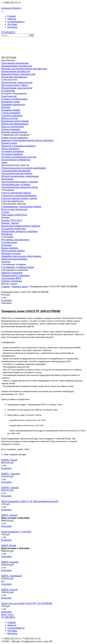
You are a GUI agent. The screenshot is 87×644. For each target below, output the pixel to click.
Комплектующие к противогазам (18, 74)
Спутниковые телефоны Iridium (18, 267)
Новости (12, 19)
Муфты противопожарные (15, 124)
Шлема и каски (9, 143)
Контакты (12, 27)
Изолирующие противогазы (16, 71)
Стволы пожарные (11, 113)
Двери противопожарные (14, 259)
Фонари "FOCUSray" (12, 220)
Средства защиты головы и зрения (19, 198)
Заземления (7, 179)
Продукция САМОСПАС (14, 215)
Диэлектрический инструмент (17, 173)
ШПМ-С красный (10, 474)
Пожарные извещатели (13, 104)
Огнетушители (9, 96)
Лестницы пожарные (12, 154)
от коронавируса (16, 22)
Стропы (5, 212)
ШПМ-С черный (10, 487)
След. (11, 614)
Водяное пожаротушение (14, 132)
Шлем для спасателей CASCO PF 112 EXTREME (27, 603)
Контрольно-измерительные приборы (21, 226)
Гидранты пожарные (12, 115)
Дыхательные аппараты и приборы (19, 231)
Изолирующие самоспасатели (17, 88)
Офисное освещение (12, 273)
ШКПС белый (9, 545)
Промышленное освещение (15, 275)
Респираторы (8, 91)
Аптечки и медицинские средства (19, 157)
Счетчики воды (9, 242)
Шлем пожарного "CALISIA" (16, 532)
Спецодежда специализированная (19, 195)
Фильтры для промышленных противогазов (24, 69)
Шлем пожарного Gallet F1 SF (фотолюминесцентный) (30, 501)
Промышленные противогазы (17, 66)
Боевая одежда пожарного (15, 138)
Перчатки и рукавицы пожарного (18, 146)
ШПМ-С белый (9, 460)
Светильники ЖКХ (11, 278)
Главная (12, 16)
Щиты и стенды (10, 118)
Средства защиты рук (12, 201)
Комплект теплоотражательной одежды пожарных (27, 140)
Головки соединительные (14, 99)
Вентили (6, 107)
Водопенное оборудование (15, 121)
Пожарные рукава (11, 102)
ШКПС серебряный (12, 576)
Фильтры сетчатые (11, 253)
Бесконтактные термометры (16, 160)
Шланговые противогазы (14, 77)
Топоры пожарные (11, 129)
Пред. (4, 614)
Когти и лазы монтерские (14, 209)
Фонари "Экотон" (10, 223)
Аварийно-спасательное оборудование (21, 256)
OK (32, 35)
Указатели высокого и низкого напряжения (23, 168)
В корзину (7, 300)
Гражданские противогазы (15, 63)
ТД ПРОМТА (8, 32)
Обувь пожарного (10, 149)
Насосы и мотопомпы (13, 126)
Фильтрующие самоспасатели (17, 82)
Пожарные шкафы (11, 110)
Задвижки (6, 245)
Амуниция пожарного (13, 151)
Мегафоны (7, 234)
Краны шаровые (10, 248)
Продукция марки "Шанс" (15, 85)
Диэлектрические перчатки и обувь (20, 187)
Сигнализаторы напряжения (16, 171)
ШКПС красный (10, 562)
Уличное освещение (12, 281)
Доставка (12, 24)
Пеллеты (6, 262)
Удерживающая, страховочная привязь (21, 206)
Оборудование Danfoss (13, 251)
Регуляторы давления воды (15, 240)
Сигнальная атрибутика (14, 229)
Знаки (4, 162)
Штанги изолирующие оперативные (20, 176)
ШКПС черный (9, 515)
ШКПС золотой (9, 590)
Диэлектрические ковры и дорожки (20, 182)
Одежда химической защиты (16, 193)
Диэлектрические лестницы (16, 184)
